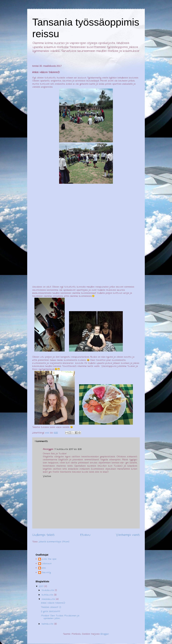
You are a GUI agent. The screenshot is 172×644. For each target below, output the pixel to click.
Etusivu (85, 535)
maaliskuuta (49, 599)
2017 (42, 586)
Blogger (105, 634)
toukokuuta (48, 590)
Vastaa (47, 476)
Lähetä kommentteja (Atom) (54, 542)
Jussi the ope (49, 559)
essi (44, 568)
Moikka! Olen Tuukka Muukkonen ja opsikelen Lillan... (60, 617)
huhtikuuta (48, 595)
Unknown (47, 564)
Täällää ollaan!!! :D (51, 607)
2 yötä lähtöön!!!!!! (51, 611)
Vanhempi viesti (128, 535)
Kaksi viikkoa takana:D (53, 603)
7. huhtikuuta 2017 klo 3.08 (68, 449)
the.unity (46, 573)
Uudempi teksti (43, 535)
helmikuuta (48, 624)
